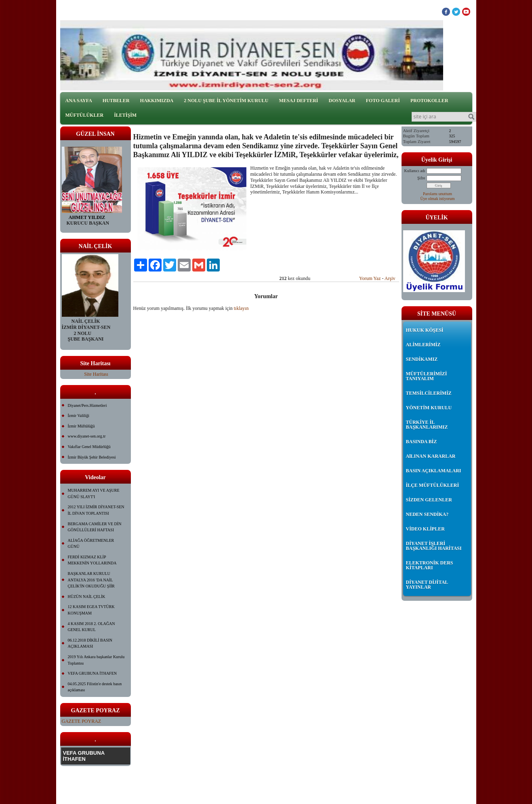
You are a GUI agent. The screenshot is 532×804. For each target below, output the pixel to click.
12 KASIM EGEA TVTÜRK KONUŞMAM (91, 610)
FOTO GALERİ (383, 101)
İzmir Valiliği (79, 416)
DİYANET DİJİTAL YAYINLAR (427, 585)
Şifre (421, 178)
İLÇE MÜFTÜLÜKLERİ (433, 485)
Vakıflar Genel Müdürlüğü (89, 447)
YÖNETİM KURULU (429, 408)
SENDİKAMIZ (422, 359)
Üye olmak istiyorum (438, 199)
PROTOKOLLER (429, 101)
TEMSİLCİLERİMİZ (429, 393)
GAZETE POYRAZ (82, 721)
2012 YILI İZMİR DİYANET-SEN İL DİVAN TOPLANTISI (96, 510)
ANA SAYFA (79, 101)
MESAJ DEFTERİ (298, 101)
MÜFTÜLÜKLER (85, 115)
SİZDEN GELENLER (429, 500)
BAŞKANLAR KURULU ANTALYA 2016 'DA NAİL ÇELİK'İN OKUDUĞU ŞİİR (91, 580)
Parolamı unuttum (437, 194)
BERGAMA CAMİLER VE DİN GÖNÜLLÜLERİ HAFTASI (95, 527)
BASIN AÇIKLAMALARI (434, 471)
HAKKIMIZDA (157, 101)
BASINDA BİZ (422, 442)
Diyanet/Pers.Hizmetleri (87, 405)
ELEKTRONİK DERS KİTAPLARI (430, 565)
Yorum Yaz (370, 278)
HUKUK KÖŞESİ (425, 330)
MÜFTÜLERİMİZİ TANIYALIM (427, 376)
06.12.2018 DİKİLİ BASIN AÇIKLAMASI (90, 643)
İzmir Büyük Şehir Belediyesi (92, 457)
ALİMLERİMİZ (423, 345)
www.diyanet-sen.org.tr (87, 436)
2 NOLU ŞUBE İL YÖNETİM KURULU (226, 101)
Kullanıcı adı (415, 171)
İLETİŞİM (125, 115)
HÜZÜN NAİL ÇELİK (87, 597)
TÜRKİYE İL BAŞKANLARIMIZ (427, 425)
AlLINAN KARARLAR (431, 456)
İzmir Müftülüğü (81, 426)
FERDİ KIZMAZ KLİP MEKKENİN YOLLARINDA (92, 560)
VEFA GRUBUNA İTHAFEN (93, 673)
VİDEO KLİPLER (425, 529)
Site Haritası (96, 374)
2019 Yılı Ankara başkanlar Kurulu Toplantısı (96, 660)
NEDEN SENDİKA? (427, 514)
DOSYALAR (342, 101)
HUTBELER (116, 101)
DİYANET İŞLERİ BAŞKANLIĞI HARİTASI (434, 546)
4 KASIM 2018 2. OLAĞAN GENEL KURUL (91, 627)
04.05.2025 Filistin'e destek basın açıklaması (95, 687)
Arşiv (390, 278)
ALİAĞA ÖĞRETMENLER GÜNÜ (91, 544)
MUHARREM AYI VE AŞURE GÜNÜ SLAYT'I (94, 494)
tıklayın (241, 308)
